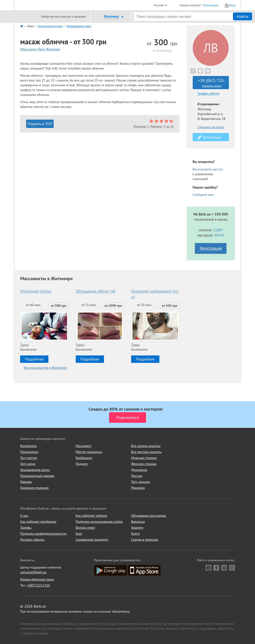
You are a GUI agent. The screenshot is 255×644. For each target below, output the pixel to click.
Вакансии (138, 522)
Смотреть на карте (211, 127)
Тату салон (28, 464)
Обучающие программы (149, 516)
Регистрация (211, 5)
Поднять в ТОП (40, 124)
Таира (24, 345)
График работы (209, 94)
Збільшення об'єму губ (96, 291)
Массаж (137, 476)
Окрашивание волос (35, 470)
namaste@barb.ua (33, 572)
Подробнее (34, 359)
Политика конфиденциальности (43, 534)
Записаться (209, 137)
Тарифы (26, 528)
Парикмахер (29, 452)
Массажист (84, 446)
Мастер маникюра (89, 452)
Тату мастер (29, 458)
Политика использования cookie (99, 522)
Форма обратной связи (37, 579)
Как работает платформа (38, 522)
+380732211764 (38, 585)
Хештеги (137, 528)
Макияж (26, 482)
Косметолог (29, 446)
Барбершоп (84, 458)
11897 (218, 230)
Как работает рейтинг (92, 516)
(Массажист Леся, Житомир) (40, 49)
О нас (24, 516)
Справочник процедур (92, 540)
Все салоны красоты (146, 446)
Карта (135, 534)
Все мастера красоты (146, 452)
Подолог (82, 464)
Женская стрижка (144, 464)
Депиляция (139, 470)
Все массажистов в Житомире (45, 368)
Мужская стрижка (144, 458)
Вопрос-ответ (85, 528)
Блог (79, 534)
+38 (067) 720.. (212, 83)
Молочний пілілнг (36, 291)
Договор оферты (32, 540)
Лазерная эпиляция (34, 488)
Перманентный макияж (37, 476)
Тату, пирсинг (141, 482)
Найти (243, 16)
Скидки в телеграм (145, 540)
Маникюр (138, 488)
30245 (219, 235)
